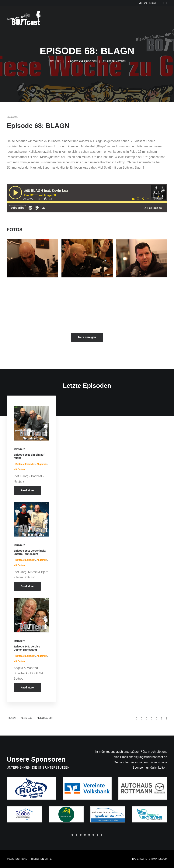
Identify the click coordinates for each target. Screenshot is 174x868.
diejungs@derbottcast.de (150, 757)
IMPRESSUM (160, 859)
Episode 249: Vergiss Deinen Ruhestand (27, 648)
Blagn (12, 718)
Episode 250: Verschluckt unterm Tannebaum (30, 552)
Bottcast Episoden (83, 61)
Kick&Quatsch (45, 718)
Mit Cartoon (20, 469)
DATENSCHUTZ (141, 859)
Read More (27, 490)
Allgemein (42, 464)
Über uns (143, 3)
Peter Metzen (116, 61)
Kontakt (153, 3)
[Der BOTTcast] (24, 18)
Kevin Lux (26, 718)
